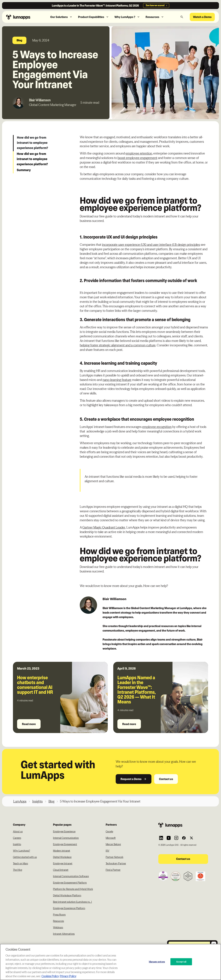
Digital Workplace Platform (67, 895)
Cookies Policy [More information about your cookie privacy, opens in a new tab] (50, 976)
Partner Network (114, 857)
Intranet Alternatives (64, 934)
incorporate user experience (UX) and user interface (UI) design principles (151, 245)
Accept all (181, 962)
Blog (51, 801)
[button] (61, 17)
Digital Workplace (62, 857)
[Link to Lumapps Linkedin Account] (161, 838)
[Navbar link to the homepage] (23, 17)
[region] (110, 962)
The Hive (18, 870)
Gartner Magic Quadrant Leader (104, 527)
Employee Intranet (63, 864)
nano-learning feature (117, 380)
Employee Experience (64, 832)
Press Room (59, 915)
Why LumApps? (21, 851)
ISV (107, 851)
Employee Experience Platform (69, 908)
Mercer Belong (113, 844)
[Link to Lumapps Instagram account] (176, 838)
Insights (37, 801)
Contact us (166, 779)
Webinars (58, 927)
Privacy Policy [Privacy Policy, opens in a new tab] (68, 976)
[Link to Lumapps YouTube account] (169, 838)
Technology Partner (116, 864)
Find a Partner (113, 870)
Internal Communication (66, 838)
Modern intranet (62, 851)
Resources (58, 921)
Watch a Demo (202, 17)
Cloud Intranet (61, 870)
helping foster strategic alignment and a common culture (118, 345)
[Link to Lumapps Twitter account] (191, 838)
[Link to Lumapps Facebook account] (184, 838)
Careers (17, 838)
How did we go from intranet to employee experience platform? (33, 143)
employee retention (139, 153)
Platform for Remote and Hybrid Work (73, 889)
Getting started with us (25, 857)
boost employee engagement (137, 158)
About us (18, 832)
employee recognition (157, 427)
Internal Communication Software (71, 876)
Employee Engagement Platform (70, 883)
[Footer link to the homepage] (183, 825)
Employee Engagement (65, 844)
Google (109, 832)
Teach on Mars (20, 864)
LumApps (20, 801)
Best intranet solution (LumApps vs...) (72, 902)
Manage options (157, 962)
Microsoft (111, 838)
